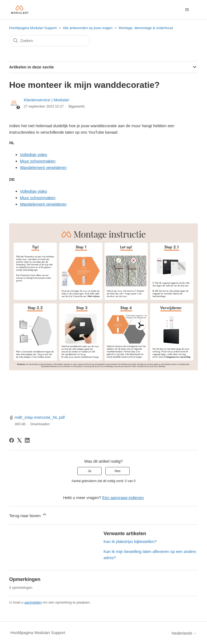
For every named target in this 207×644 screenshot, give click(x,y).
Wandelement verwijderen (43, 167)
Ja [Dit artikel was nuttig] (90, 471)
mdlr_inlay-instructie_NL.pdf (40, 417)
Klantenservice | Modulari (46, 100)
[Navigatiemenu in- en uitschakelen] (187, 10)
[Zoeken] (50, 41)
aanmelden (33, 602)
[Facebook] (12, 440)
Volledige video (34, 155)
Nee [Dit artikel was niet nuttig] (118, 471)
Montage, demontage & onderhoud (146, 28)
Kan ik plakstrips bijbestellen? (130, 541)
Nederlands (184, 633)
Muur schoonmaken (38, 161)
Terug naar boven (28, 515)
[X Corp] (19, 440)
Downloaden (40, 424)
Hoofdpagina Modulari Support (33, 28)
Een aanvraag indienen (123, 498)
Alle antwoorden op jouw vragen (87, 28)
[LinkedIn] (27, 440)
